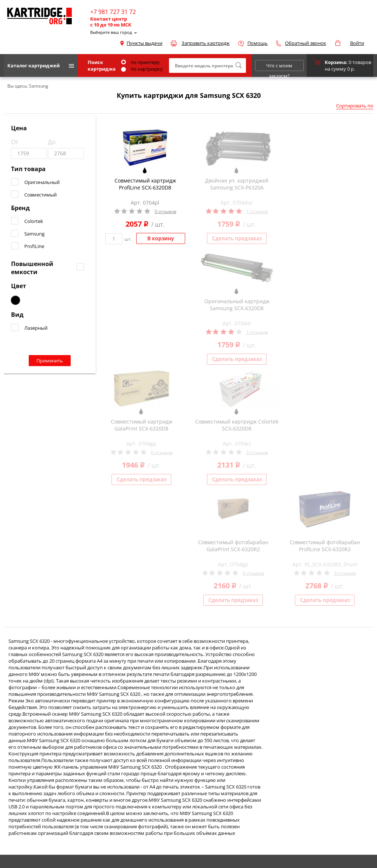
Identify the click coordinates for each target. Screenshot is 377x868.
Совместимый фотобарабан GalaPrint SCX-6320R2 (233, 546)
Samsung (34, 234)
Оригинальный (42, 182)
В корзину (161, 238)
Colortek (34, 221)
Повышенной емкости (32, 268)
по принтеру (140, 62)
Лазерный (36, 328)
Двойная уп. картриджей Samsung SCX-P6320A (237, 184)
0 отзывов (165, 211)
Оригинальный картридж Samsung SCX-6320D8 (237, 305)
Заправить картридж (206, 43)
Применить (50, 361)
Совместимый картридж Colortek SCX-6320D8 (237, 425)
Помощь (258, 43)
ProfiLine (34, 246)
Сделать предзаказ (237, 238)
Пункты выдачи (145, 43)
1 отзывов (257, 211)
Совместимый (40, 195)
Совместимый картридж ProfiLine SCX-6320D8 (145, 184)
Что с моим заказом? (279, 67)
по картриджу (142, 69)
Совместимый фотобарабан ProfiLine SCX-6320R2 (325, 546)
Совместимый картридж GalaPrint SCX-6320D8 (142, 425)
